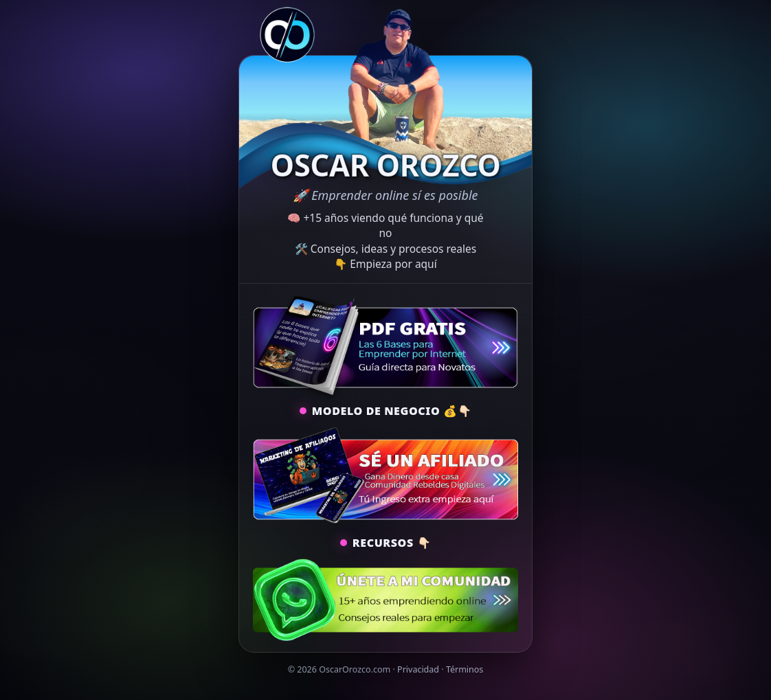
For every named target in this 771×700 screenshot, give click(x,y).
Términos (465, 669)
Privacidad (418, 669)
